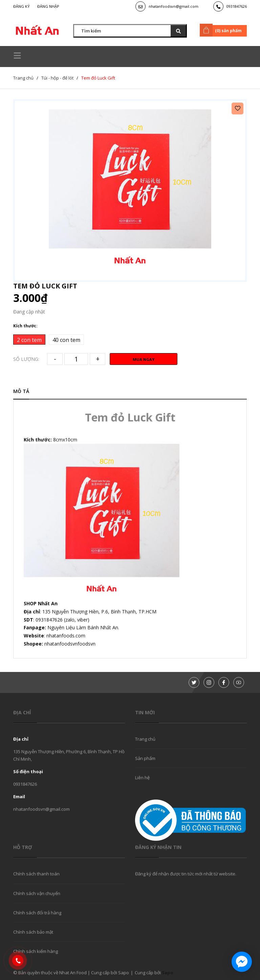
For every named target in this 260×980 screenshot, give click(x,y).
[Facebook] (224, 682)
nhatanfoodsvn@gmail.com (174, 6)
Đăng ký (21, 6)
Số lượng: (26, 359)
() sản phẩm (222, 30)
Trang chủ (145, 739)
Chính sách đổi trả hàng (37, 913)
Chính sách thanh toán (36, 874)
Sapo (168, 973)
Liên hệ (142, 778)
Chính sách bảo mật (33, 932)
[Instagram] (209, 682)
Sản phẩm (145, 758)
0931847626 (237, 6)
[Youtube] (239, 682)
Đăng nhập (48, 6)
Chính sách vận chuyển (37, 893)
